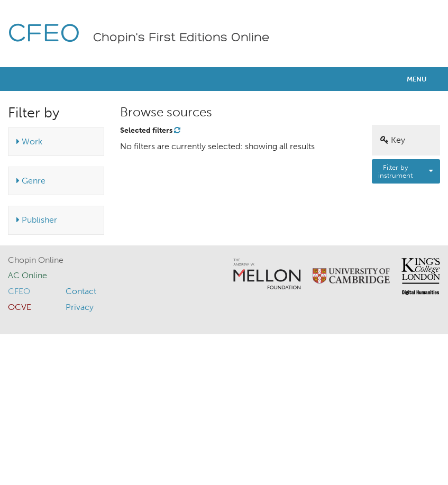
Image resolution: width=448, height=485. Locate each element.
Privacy (80, 307)
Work (29, 141)
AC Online (28, 275)
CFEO (44, 35)
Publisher (37, 220)
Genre (31, 181)
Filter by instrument (395, 171)
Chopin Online (36, 260)
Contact (81, 291)
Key (393, 140)
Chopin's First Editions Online (181, 38)
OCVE (20, 307)
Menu (417, 79)
